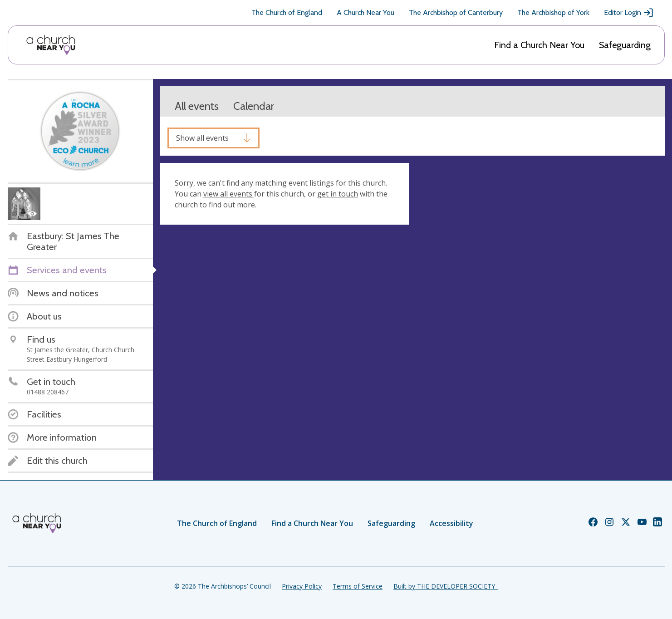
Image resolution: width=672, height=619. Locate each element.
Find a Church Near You (539, 45)
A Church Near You (365, 12)
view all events (229, 194)
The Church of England (287, 12)
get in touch (338, 194)
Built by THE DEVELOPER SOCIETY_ (446, 586)
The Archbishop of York (553, 12)
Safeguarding (625, 45)
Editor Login (629, 13)
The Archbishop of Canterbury (456, 12)
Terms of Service (358, 586)
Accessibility (451, 523)
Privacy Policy (302, 586)
